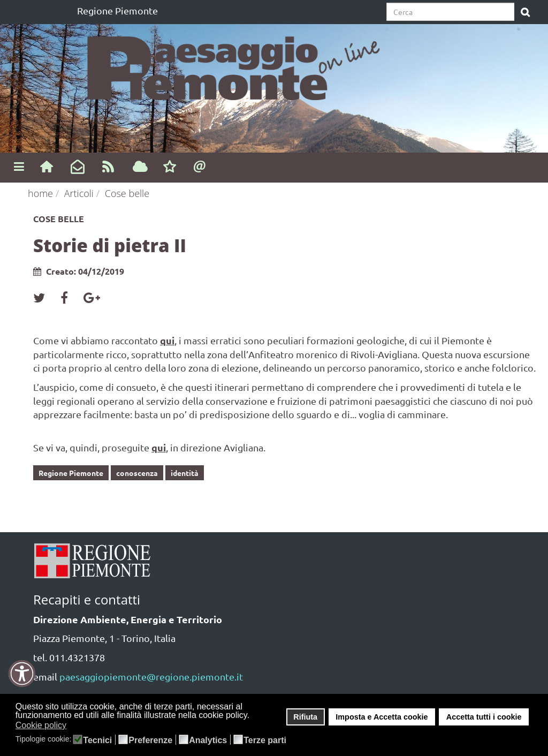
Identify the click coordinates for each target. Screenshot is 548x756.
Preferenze (150, 740)
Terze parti (265, 740)
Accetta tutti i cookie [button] (484, 717)
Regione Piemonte (117, 10)
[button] (74, 726)
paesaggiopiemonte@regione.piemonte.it (151, 676)
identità (185, 473)
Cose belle (127, 193)
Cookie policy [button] (41, 725)
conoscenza (137, 473)
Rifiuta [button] (305, 717)
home (40, 193)
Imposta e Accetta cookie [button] (382, 717)
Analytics (208, 740)
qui (167, 340)
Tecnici (97, 740)
